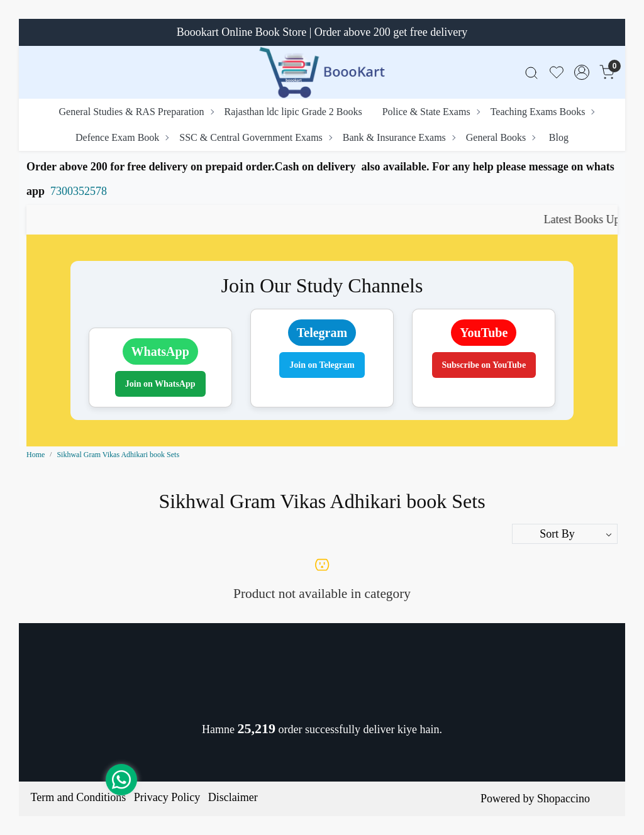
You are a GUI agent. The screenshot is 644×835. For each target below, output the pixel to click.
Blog (559, 137)
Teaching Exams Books (542, 112)
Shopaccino (563, 799)
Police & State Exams (431, 112)
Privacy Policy (167, 797)
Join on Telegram (322, 365)
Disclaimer (233, 797)
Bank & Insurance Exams (399, 137)
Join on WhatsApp (160, 384)
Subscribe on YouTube (484, 365)
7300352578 (79, 191)
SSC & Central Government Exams (255, 137)
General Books (501, 137)
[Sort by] (565, 534)
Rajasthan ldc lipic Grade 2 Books (293, 112)
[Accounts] (582, 72)
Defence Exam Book (122, 137)
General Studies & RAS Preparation (136, 112)
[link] (531, 73)
